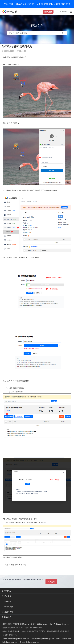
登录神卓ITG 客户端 (18, 565)
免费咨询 (51, 582)
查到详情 (48, 12)
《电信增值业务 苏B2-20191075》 (33, 631)
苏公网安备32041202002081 (13, 628)
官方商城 (63, 12)
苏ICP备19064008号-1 (35, 628)
